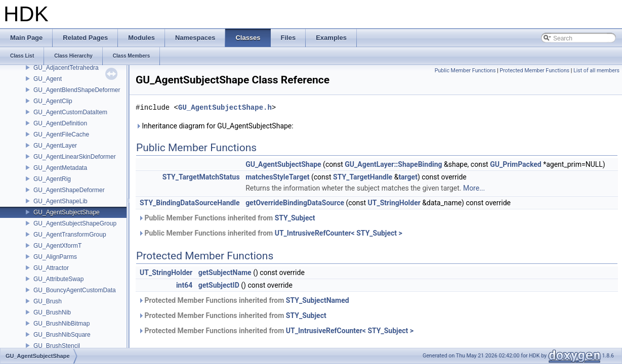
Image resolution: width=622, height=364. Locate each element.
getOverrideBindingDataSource (295, 203)
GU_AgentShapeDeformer (69, 190)
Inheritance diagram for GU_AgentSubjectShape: (215, 126)
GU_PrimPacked (516, 164)
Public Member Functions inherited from (227, 218)
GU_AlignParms (55, 257)
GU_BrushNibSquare (62, 335)
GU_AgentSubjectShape (67, 212)
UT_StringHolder (394, 203)
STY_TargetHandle (363, 177)
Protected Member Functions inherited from (244, 300)
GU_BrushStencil (57, 346)
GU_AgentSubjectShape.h (225, 107)
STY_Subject (295, 218)
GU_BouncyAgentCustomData (75, 290)
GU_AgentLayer (55, 146)
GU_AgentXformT (57, 246)
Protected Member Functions (534, 71)
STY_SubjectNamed (318, 300)
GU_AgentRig (52, 179)
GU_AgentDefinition (60, 123)
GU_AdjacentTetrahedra (66, 68)
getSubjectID (219, 285)
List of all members (596, 71)
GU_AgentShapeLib (60, 201)
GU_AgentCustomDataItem (70, 112)
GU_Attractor (51, 268)
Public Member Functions (465, 71)
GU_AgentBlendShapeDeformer (77, 90)
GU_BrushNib (52, 312)
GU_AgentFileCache (61, 134)
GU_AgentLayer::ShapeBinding (393, 164)
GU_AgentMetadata (60, 168)
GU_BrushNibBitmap (61, 324)
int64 (184, 285)
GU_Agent (48, 79)
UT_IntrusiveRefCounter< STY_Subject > (339, 233)
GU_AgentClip (53, 101)
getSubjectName (225, 272)
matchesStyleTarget (277, 177)
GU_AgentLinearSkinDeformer (75, 157)
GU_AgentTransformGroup (70, 235)
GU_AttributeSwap (58, 279)
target (408, 177)
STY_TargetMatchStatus (201, 177)
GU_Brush (48, 301)
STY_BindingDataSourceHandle (190, 203)
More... (474, 188)
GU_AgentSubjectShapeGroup (75, 223)
